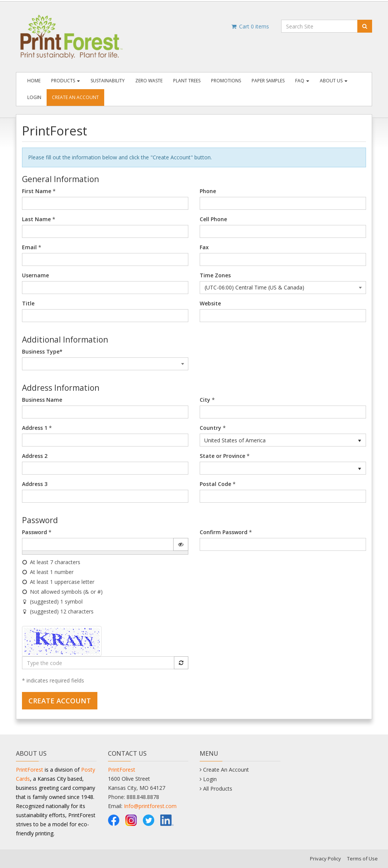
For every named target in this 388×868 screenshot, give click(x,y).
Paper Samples (268, 81)
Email (29, 247)
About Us (334, 81)
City (205, 400)
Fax (204, 247)
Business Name (42, 400)
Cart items (250, 26)
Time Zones (215, 275)
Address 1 (35, 428)
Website (210, 303)
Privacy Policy (325, 859)
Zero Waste (149, 81)
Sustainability (108, 81)
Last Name (36, 219)
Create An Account (75, 97)
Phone (208, 191)
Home (34, 81)
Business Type (42, 351)
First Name (37, 191)
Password (34, 532)
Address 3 (35, 484)
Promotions (226, 81)
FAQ (302, 81)
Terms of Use (362, 859)
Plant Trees (187, 81)
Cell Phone (213, 219)
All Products (218, 789)
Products (66, 81)
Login (34, 97)
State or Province (222, 456)
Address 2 (35, 456)
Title (28, 303)
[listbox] (283, 440)
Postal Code (215, 484)
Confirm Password (224, 532)
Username (35, 275)
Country (210, 428)
